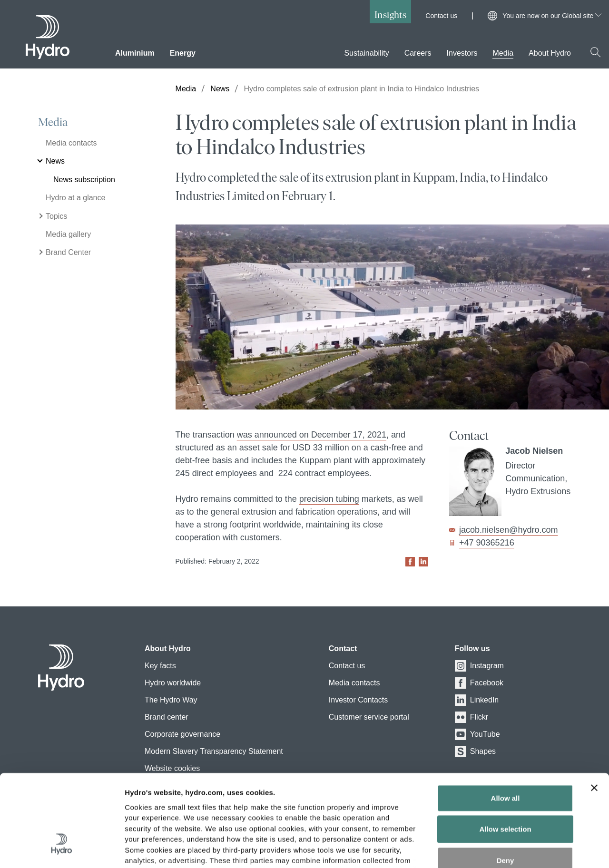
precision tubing (329, 499)
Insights (390, 15)
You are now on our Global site (552, 16)
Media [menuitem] (503, 53)
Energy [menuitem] (183, 53)
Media (53, 122)
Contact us (441, 16)
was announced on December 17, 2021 (312, 435)
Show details (499, 849)
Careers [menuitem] (418, 53)
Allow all (506, 723)
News (220, 89)
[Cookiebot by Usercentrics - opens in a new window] (62, 849)
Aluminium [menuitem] (135, 53)
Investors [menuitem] (462, 53)
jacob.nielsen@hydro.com (508, 530)
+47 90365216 (487, 543)
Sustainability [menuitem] (366, 53)
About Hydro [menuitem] (550, 53)
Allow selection (505, 754)
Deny (506, 785)
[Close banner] (594, 712)
